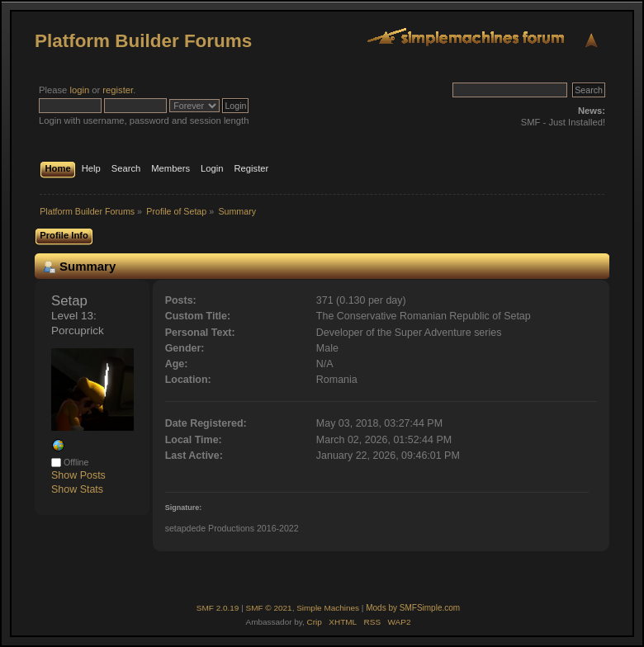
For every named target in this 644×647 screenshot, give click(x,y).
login (79, 90)
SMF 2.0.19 (218, 608)
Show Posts (78, 475)
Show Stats (77, 489)
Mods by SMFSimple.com (413, 608)
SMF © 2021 (269, 608)
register (118, 90)
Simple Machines (328, 608)
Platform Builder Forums (143, 41)
